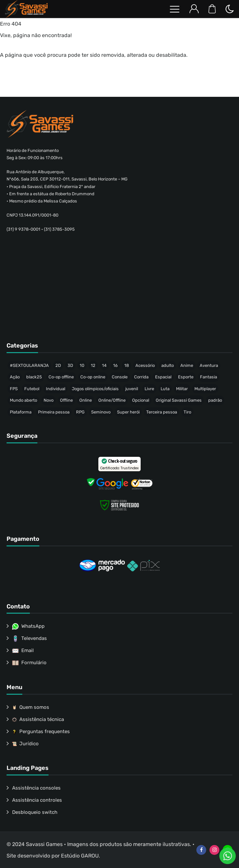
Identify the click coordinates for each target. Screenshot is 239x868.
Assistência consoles (36, 788)
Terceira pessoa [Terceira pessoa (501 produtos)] (162, 412)
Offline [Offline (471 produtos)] (66, 400)
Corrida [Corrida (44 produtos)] (141, 377)
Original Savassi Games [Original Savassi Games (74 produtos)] (179, 400)
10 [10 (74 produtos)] (82, 365)
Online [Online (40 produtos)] (86, 400)
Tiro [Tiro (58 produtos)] (187, 412)
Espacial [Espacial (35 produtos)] (163, 377)
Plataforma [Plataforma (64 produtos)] (21, 412)
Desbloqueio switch (35, 812)
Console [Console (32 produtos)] (120, 377)
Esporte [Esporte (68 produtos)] (186, 377)
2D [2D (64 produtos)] (58, 365)
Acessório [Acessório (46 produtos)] (145, 365)
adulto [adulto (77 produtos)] (168, 365)
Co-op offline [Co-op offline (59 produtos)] (61, 377)
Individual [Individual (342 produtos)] (56, 389)
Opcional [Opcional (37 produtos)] (141, 400)
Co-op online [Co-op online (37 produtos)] (93, 377)
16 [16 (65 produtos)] (115, 365)
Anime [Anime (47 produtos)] (187, 365)
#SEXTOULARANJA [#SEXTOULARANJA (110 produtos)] (29, 365)
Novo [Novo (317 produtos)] (49, 400)
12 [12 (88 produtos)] (93, 365)
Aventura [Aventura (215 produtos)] (209, 365)
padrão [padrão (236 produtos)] (215, 400)
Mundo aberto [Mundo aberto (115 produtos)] (23, 400)
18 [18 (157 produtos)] (127, 365)
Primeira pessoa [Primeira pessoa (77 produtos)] (54, 412)
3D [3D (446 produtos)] (70, 365)
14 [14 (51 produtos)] (104, 365)
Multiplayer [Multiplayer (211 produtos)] (205, 389)
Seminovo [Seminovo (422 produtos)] (101, 412)
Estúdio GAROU (80, 856)
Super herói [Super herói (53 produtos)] (128, 412)
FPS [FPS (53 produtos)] (14, 389)
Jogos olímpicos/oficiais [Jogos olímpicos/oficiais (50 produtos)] (95, 389)
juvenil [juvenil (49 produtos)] (132, 389)
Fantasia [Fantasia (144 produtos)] (209, 377)
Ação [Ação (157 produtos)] (15, 377)
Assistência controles (37, 800)
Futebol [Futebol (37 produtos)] (32, 389)
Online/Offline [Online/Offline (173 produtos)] (112, 400)
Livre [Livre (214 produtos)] (149, 389)
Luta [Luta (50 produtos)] (165, 389)
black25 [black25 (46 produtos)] (34, 377)
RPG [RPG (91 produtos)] (80, 412)
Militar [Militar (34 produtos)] (182, 389)
